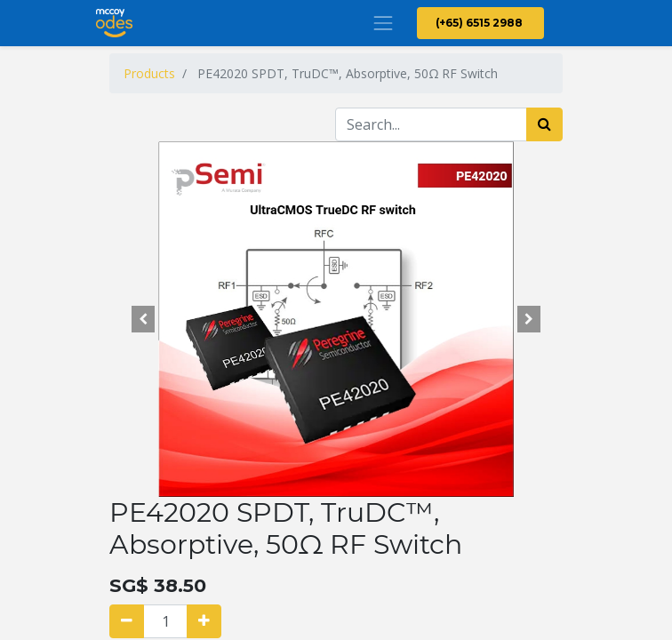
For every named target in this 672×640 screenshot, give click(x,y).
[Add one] (204, 621)
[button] (144, 319)
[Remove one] (127, 621)
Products (149, 73)
